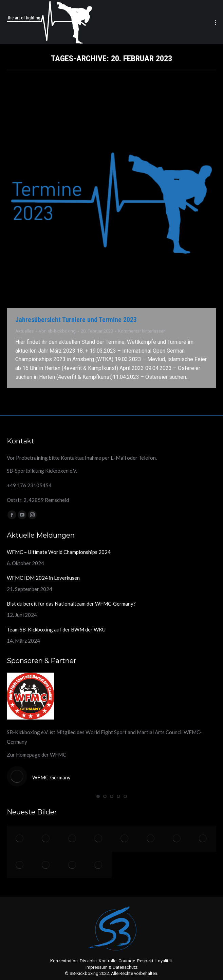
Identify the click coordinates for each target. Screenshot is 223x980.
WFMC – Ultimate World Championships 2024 (59, 552)
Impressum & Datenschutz (111, 967)
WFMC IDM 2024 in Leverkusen (43, 578)
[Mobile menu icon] (215, 22)
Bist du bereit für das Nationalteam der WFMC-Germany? (71, 604)
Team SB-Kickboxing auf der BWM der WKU (56, 629)
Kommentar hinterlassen (142, 331)
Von (57, 331)
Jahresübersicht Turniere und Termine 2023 (76, 320)
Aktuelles (24, 331)
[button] (98, 796)
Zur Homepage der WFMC (36, 755)
